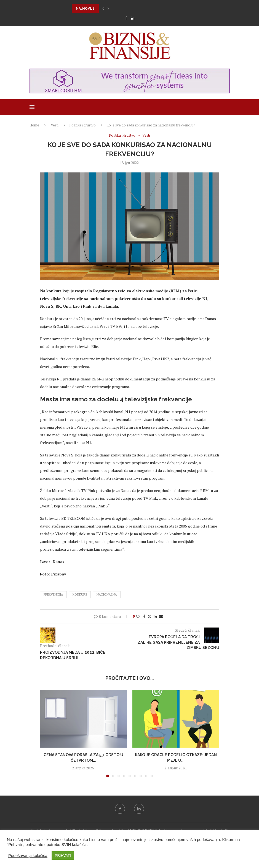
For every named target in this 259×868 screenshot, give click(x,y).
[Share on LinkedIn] (155, 616)
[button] (103, 9)
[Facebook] (126, 18)
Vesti (55, 125)
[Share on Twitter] (149, 616)
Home (34, 125)
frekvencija (53, 594)
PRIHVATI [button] (63, 855)
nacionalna (107, 594)
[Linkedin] (133, 18)
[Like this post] (138, 616)
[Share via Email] (161, 616)
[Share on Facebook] (144, 616)
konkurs (80, 594)
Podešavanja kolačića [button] (28, 856)
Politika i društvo (82, 125)
